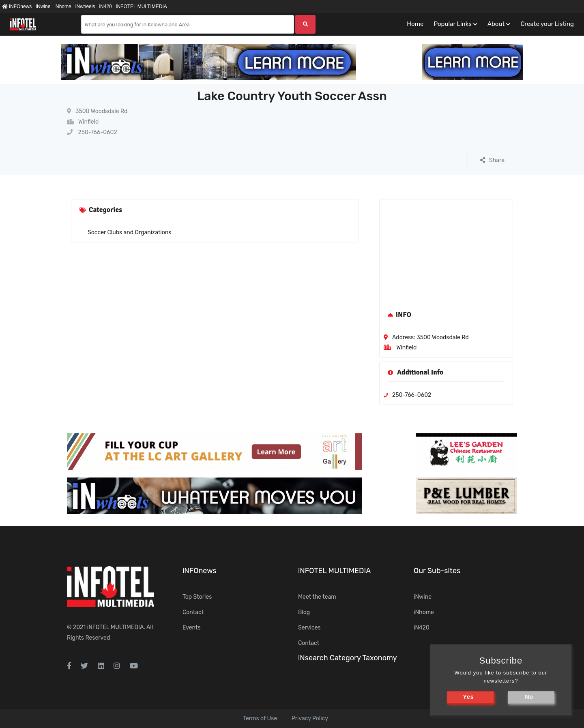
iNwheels (85, 6)
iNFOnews (17, 6)
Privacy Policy (310, 718)
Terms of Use (260, 718)
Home (415, 24)
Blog (304, 612)
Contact (193, 612)
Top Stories (197, 597)
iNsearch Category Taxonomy (348, 658)
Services (309, 628)
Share (492, 160)
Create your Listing (547, 24)
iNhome (63, 6)
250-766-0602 (92, 132)
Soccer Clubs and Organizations (129, 232)
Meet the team (317, 597)
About (496, 24)
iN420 (105, 6)
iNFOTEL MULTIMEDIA (142, 6)
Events (192, 628)
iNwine (43, 6)
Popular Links (452, 24)
